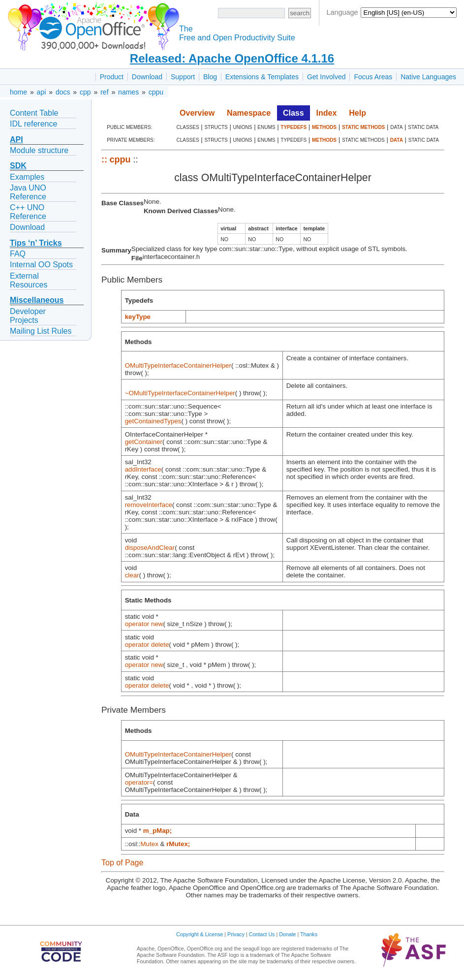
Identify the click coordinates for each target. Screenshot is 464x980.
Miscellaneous (37, 300)
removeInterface (149, 505)
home (18, 92)
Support (183, 77)
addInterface (143, 469)
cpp (85, 92)
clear (132, 575)
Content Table (34, 113)
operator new (144, 624)
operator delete (147, 645)
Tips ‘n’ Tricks (36, 243)
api (42, 92)
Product (112, 77)
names (128, 92)
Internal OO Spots (41, 265)
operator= (139, 782)
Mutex (150, 844)
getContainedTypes (153, 421)
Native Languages (428, 77)
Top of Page (122, 863)
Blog (210, 77)
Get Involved (326, 77)
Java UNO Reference (28, 192)
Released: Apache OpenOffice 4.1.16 (232, 58)
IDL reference (33, 124)
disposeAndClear (150, 548)
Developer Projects (28, 316)
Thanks (309, 934)
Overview (197, 113)
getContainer (144, 442)
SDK (18, 166)
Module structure (39, 150)
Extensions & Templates (262, 77)
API (16, 140)
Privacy (236, 934)
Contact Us (262, 934)
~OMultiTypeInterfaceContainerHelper (180, 393)
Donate (287, 934)
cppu (156, 92)
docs (63, 92)
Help (357, 113)
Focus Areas (373, 77)
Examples (27, 177)
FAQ (18, 254)
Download (147, 77)
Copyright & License (200, 934)
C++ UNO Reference (28, 212)
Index (327, 113)
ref (104, 92)
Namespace (249, 113)
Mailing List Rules (41, 331)
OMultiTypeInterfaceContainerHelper (178, 365)
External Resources (29, 280)
